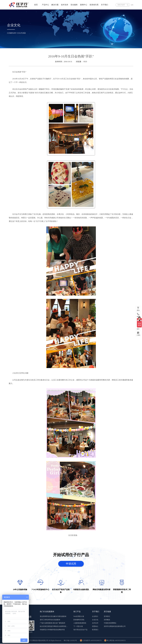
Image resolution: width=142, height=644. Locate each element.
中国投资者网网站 (110, 623)
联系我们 (95, 630)
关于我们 (105, 5)
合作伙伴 (95, 623)
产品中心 (45, 5)
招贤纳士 (95, 627)
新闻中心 (84, 5)
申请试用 (71, 564)
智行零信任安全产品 (80, 630)
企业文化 (95, 620)
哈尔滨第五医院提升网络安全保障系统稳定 (54, 627)
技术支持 (65, 5)
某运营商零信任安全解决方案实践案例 (53, 617)
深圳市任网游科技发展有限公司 (115, 627)
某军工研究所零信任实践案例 (50, 620)
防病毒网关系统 (79, 620)
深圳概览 (107, 620)
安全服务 (74, 5)
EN (132, 5)
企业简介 (95, 617)
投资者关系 (94, 5)
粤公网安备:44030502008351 (115, 641)
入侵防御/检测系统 (80, 623)
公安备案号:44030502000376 (91, 641)
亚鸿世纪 (107, 617)
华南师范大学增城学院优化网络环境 (52, 630)
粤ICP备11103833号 (70, 641)
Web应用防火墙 (79, 617)
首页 (36, 5)
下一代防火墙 (78, 627)
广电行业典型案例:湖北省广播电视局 (52, 623)
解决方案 (55, 5)
